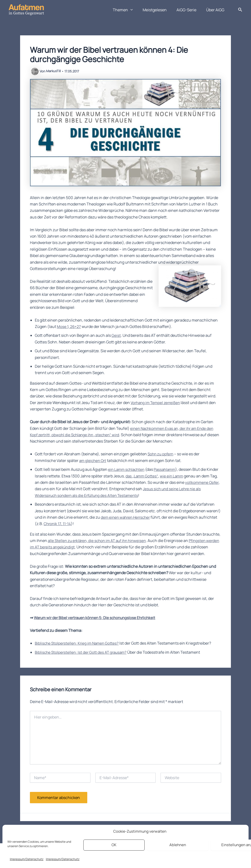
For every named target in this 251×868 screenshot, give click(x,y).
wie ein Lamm (186, 476)
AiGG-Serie (189, 10)
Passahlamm (168, 469)
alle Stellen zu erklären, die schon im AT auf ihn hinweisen (99, 541)
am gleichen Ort (94, 461)
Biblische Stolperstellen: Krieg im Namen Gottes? (78, 650)
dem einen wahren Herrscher (127, 517)
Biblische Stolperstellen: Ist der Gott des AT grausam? (82, 659)
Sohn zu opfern (161, 454)
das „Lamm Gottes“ (155, 476)
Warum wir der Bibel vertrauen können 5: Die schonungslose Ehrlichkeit (98, 624)
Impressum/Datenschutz (27, 859)
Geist (116, 335)
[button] (137, 10)
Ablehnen (178, 845)
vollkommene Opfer (52, 489)
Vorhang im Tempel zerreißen (157, 403)
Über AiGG (216, 10)
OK (114, 845)
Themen (130, 10)
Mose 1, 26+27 (69, 326)
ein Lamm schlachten (127, 469)
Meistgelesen (160, 10)
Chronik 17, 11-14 (58, 524)
